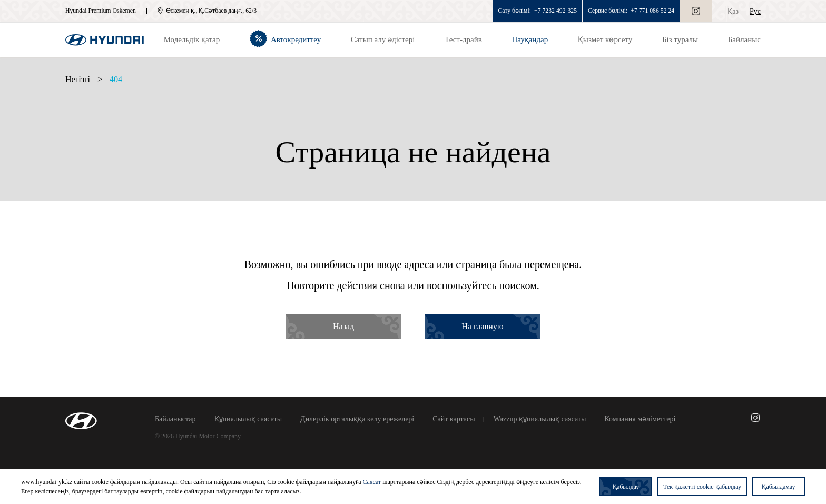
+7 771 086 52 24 (652, 11)
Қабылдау (626, 487)
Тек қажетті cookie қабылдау (702, 487)
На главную (483, 326)
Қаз (733, 11)
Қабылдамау (778, 487)
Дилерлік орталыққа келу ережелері (357, 419)
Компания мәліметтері (640, 419)
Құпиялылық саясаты (248, 419)
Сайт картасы (454, 419)
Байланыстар (175, 419)
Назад (343, 326)
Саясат (372, 482)
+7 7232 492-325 (555, 11)
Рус (755, 11)
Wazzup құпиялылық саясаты (540, 419)
